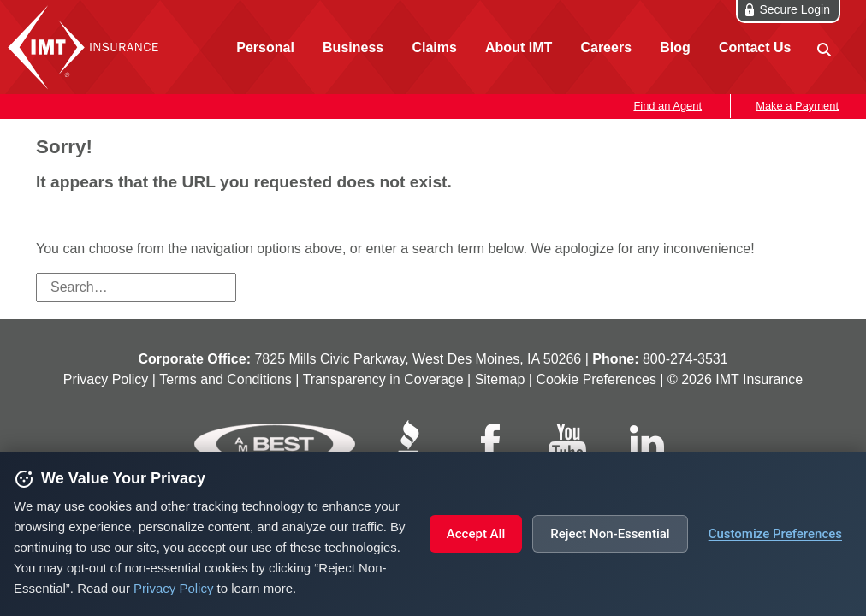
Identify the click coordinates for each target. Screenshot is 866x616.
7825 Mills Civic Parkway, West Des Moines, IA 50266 (418, 359)
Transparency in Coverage (383, 379)
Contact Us (755, 47)
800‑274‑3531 (685, 359)
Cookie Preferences (596, 379)
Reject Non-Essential (610, 534)
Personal (265, 47)
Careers (606, 47)
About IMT (519, 47)
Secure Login (795, 9)
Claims (434, 47)
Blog (675, 47)
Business (353, 47)
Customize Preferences (775, 534)
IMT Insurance (87, 47)
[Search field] (136, 287)
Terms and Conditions (225, 379)
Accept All (476, 534)
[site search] (823, 48)
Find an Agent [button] (667, 106)
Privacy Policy (173, 588)
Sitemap (500, 379)
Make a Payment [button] (797, 106)
